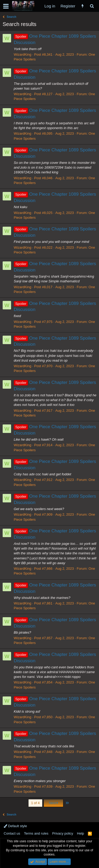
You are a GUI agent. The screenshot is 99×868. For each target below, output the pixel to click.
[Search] (92, 6)
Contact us (12, 833)
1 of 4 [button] (36, 803)
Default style (15, 826)
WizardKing (22, 54)
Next (53, 803)
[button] (6, 6)
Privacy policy (63, 833)
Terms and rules (36, 833)
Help (81, 833)
